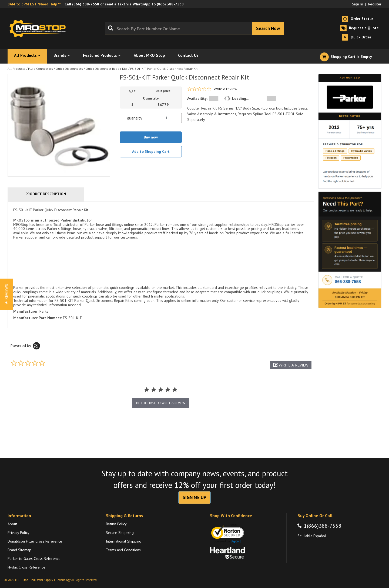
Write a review (225, 89)
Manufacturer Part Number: (38, 318)
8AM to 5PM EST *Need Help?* (34, 4)
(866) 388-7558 (86, 4)
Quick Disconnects (69, 69)
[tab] (161, 265)
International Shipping (124, 541)
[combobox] (194, 28)
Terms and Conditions (123, 550)
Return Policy (116, 524)
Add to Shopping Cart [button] (151, 151)
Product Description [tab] (46, 194)
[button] (291, 365)
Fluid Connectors (41, 69)
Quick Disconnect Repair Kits (107, 69)
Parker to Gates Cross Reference (34, 559)
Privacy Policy (19, 533)
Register (375, 4)
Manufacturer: (26, 311)
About (12, 524)
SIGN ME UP (194, 497)
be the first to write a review (161, 403)
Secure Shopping (120, 533)
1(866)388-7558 (323, 526)
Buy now (151, 137)
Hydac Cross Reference (26, 567)
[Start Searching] (268, 28)
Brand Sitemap (19, 550)
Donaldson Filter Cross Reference (35, 541)
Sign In (358, 4)
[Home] (40, 28)
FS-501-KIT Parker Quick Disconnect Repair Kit (164, 69)
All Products (16, 69)
